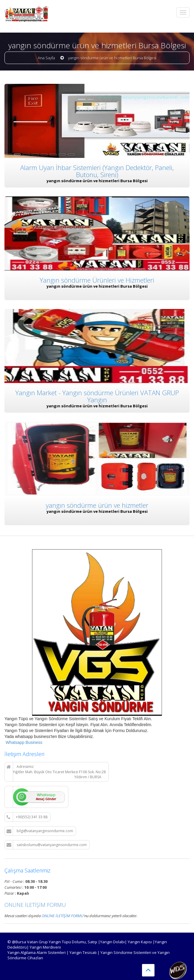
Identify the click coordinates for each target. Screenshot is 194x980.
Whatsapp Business (23, 742)
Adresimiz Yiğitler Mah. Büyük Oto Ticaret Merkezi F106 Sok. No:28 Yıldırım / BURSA (56, 772)
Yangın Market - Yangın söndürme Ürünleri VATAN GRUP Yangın (97, 396)
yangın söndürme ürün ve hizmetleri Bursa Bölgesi (112, 58)
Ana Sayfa (46, 58)
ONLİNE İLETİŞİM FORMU (35, 905)
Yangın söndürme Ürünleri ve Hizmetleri (97, 280)
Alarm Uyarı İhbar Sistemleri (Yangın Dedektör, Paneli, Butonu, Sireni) (97, 171)
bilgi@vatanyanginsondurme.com (40, 831)
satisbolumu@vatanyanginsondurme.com (47, 845)
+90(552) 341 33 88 (27, 817)
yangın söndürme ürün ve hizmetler (97, 505)
